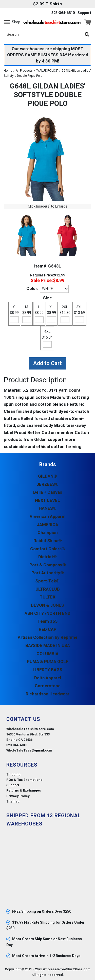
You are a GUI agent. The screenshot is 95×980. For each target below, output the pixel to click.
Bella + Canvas (48, 492)
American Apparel (48, 517)
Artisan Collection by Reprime (48, 637)
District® (48, 557)
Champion (48, 533)
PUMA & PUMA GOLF (48, 662)
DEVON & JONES (48, 605)
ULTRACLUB (48, 589)
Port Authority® (48, 573)
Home (8, 71)
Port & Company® (48, 565)
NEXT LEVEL (48, 500)
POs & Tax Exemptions (24, 780)
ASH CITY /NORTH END (48, 613)
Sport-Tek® (48, 581)
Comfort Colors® (48, 549)
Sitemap (13, 801)
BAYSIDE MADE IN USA (48, 646)
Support (84, 13)
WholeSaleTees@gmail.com (29, 750)
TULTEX (48, 597)
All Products (24, 71)
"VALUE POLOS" (47, 71)
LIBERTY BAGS (48, 670)
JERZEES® (48, 484)
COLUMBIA (48, 654)
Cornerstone (48, 686)
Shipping (13, 774)
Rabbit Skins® (48, 541)
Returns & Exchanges (24, 790)
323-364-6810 (63, 13)
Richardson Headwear (48, 694)
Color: (32, 289)
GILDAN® (48, 476)
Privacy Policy (18, 796)
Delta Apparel (48, 678)
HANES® (48, 508)
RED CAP (48, 629)
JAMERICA (48, 525)
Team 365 (48, 621)
